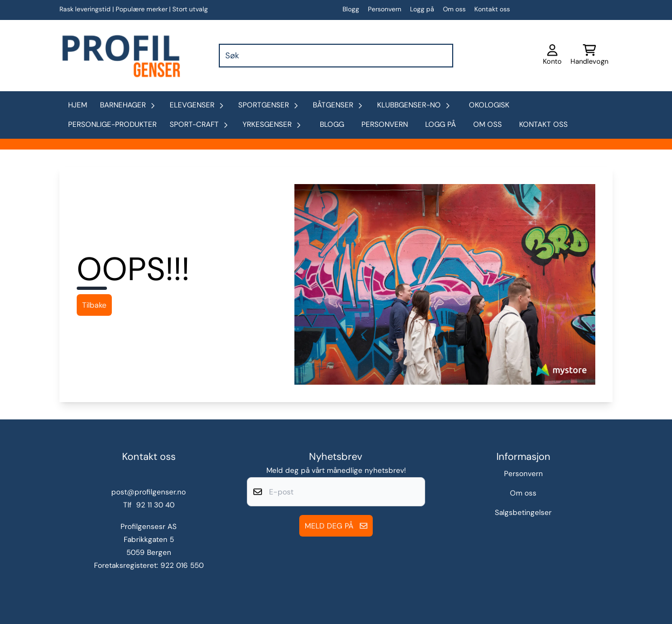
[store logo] (120, 56)
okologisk (489, 105)
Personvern (385, 9)
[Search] (442, 56)
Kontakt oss (492, 9)
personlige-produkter (112, 124)
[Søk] (336, 56)
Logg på (422, 9)
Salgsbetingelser (523, 513)
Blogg (351, 9)
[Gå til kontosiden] (552, 56)
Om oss (454, 9)
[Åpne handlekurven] (589, 56)
